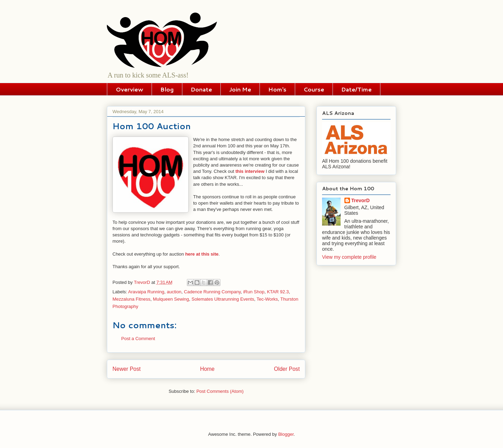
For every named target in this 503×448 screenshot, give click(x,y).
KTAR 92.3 (278, 292)
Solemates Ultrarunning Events (223, 299)
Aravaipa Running (146, 292)
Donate (201, 89)
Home (207, 369)
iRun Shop (254, 292)
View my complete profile (349, 257)
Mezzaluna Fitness (131, 299)
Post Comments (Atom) (220, 391)
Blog (167, 89)
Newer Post (127, 369)
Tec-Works (267, 299)
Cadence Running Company (212, 292)
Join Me (240, 89)
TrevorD (361, 200)
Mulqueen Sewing (171, 299)
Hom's (277, 89)
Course (314, 89)
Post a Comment (138, 339)
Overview (129, 89)
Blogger (286, 434)
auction (174, 292)
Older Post (287, 369)
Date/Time (356, 89)
